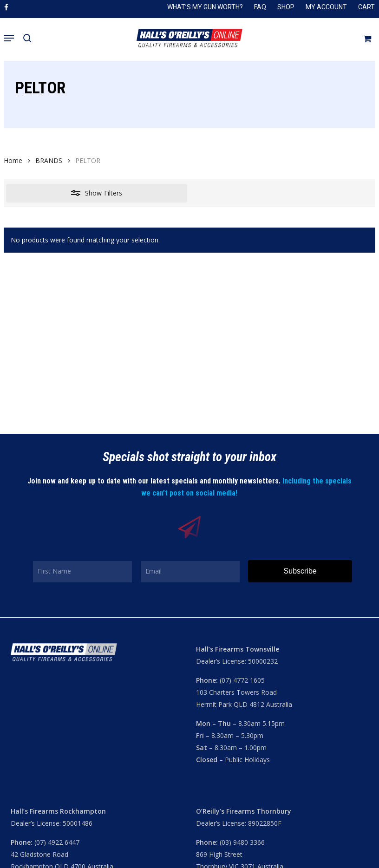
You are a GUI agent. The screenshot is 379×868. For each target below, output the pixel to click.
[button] (9, 38)
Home (13, 160)
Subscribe (300, 571)
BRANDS (49, 160)
